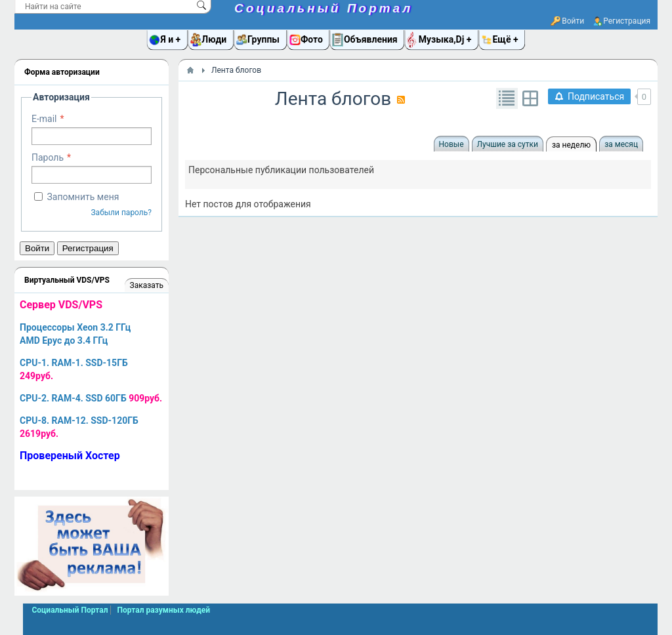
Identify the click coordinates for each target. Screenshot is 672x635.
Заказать (147, 285)
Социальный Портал (324, 8)
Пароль (48, 157)
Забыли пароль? (121, 213)
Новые (451, 144)
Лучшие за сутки (508, 144)
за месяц (621, 144)
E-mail (44, 119)
